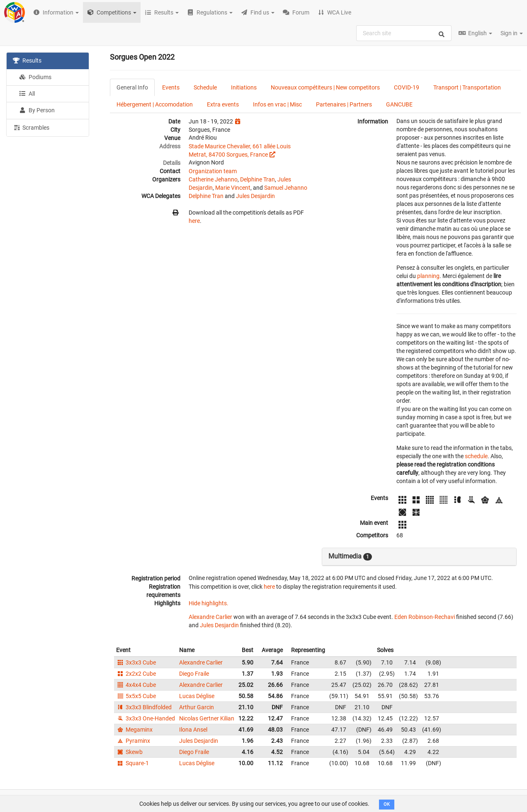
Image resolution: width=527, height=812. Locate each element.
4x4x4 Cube (136, 685)
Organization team (213, 171)
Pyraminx (133, 741)
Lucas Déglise (197, 696)
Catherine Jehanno (213, 179)
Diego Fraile (194, 674)
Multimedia (350, 556)
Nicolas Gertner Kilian (207, 718)
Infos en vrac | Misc (277, 104)
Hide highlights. (209, 603)
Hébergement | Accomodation (155, 104)
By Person (37, 110)
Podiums (35, 77)
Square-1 (132, 763)
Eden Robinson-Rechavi (425, 617)
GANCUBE (399, 104)
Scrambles (31, 127)
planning (428, 276)
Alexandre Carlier (210, 617)
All (27, 94)
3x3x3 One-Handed (146, 718)
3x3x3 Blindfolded (144, 707)
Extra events (223, 104)
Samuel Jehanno (286, 188)
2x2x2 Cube (136, 674)
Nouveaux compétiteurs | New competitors (325, 87)
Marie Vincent (233, 188)
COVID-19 (407, 87)
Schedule (205, 87)
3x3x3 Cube (136, 662)
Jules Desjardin (255, 196)
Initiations (244, 87)
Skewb (129, 752)
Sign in (512, 33)
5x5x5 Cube (136, 696)
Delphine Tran (257, 179)
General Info (132, 87)
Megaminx (134, 730)
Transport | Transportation (467, 87)
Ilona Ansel (193, 730)
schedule (476, 456)
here (194, 221)
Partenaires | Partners (344, 104)
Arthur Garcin (197, 707)
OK (387, 804)
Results (27, 60)
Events (171, 87)
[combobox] (404, 33)
